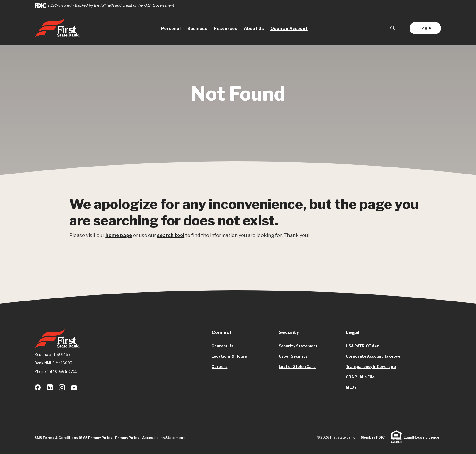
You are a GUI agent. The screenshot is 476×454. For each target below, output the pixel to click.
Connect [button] (222, 332)
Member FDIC (373, 437)
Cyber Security (293, 356)
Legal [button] (352, 332)
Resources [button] (225, 28)
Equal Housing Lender (422, 437)
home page (119, 235)
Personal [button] (171, 28)
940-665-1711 (63, 371)
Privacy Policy (127, 438)
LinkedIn (50, 387)
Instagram (62, 387)
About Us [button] (254, 28)
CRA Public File (360, 377)
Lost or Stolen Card (297, 367)
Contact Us (222, 346)
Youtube (74, 387)
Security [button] (289, 332)
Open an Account (291, 28)
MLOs (351, 387)
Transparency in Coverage (371, 367)
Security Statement (298, 346)
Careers (219, 367)
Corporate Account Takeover (374, 356)
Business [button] (197, 28)
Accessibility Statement (163, 438)
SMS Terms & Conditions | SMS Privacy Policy (73, 438)
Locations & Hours (229, 356)
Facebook (38, 387)
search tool (171, 235)
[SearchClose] (393, 28)
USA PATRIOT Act (362, 346)
